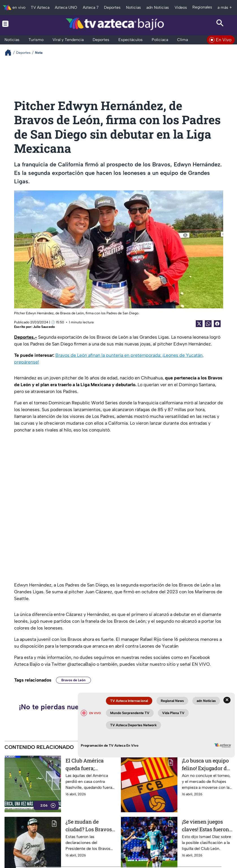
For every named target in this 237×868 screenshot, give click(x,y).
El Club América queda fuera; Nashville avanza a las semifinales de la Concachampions (90, 764)
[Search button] (220, 24)
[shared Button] (208, 324)
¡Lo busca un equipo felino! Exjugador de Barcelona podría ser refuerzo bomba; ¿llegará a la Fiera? (207, 764)
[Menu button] (17, 24)
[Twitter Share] (199, 324)
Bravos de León (73, 680)
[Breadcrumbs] (10, 52)
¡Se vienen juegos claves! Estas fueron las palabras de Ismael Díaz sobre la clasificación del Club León (207, 825)
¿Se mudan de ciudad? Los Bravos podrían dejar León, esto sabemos (89, 825)
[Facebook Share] (217, 324)
